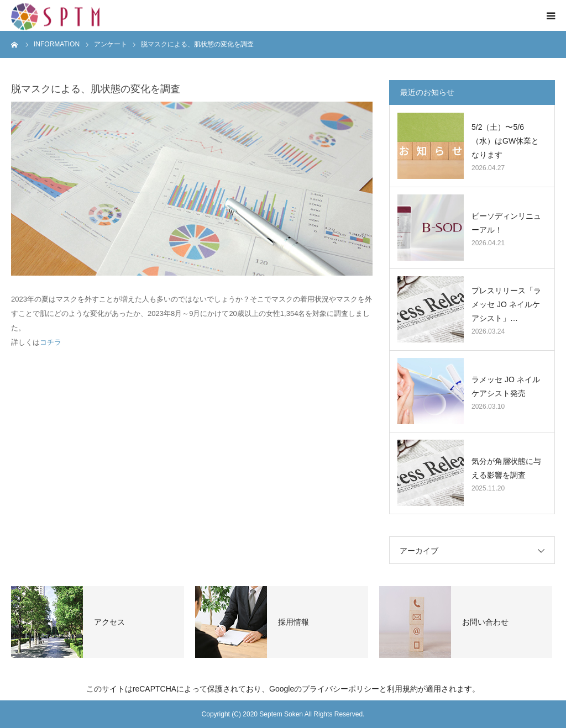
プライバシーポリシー (340, 689)
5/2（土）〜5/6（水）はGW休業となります (505, 141)
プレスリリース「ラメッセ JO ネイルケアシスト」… (506, 304)
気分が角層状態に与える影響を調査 (506, 468)
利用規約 (402, 689)
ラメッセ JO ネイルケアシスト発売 (506, 386)
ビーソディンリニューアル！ (506, 223)
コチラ (51, 342)
